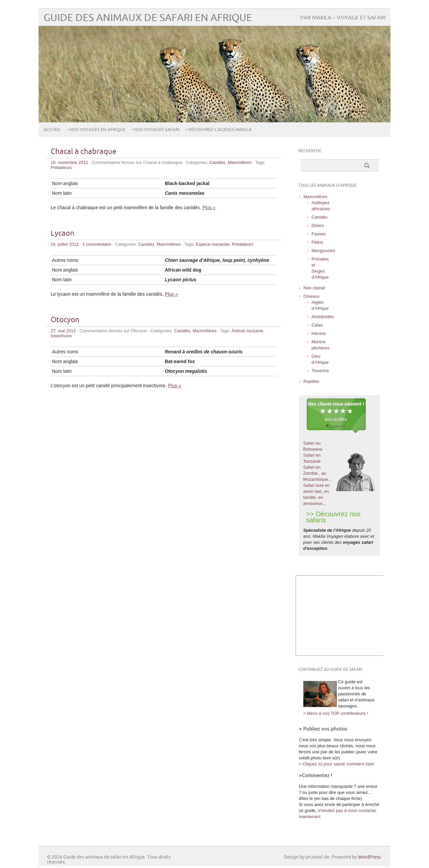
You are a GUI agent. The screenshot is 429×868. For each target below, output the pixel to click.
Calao (317, 325)
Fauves (319, 234)
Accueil (52, 130)
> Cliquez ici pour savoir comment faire (336, 764)
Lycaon (63, 234)
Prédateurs (61, 167)
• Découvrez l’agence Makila (218, 130)
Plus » (209, 208)
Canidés (217, 162)
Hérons (319, 333)
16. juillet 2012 (65, 244)
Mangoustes (324, 251)
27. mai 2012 (63, 331)
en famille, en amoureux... (316, 497)
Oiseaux (312, 296)
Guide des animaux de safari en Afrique (148, 18)
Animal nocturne (247, 331)
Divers (318, 225)
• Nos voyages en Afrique (96, 130)
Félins (318, 242)
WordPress (369, 857)
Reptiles (312, 381)
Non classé (314, 288)
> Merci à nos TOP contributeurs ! (336, 713)
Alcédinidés (323, 317)
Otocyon (65, 320)
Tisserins (320, 371)
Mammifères (240, 162)
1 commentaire (97, 244)
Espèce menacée (212, 244)
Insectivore (61, 336)
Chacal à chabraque (83, 152)
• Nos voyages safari (155, 130)
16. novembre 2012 (69, 162)
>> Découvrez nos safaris (333, 517)
